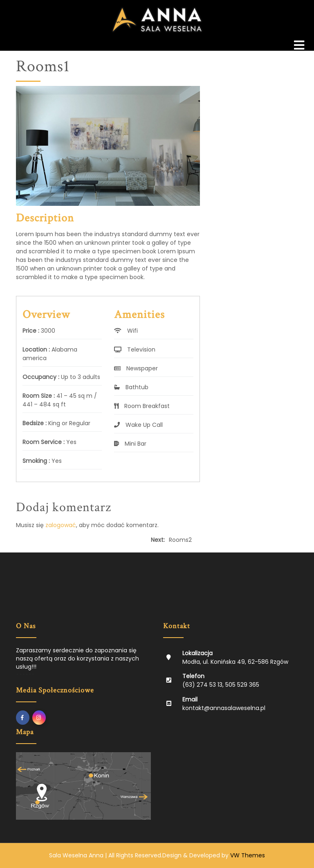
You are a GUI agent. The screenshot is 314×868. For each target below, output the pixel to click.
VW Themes (247, 855)
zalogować (61, 525)
